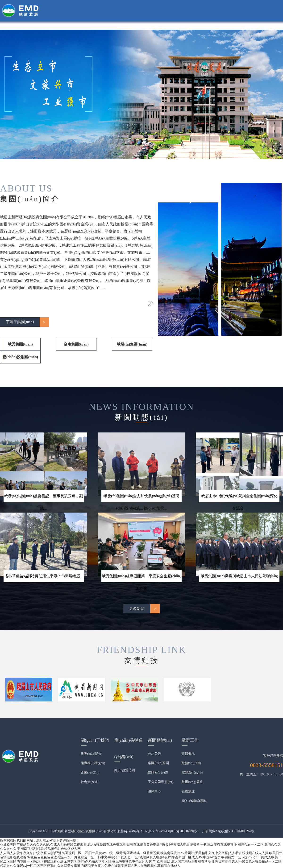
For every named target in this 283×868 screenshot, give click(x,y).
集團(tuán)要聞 (158, 763)
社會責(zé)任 (90, 782)
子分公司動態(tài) (160, 782)
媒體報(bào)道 (158, 772)
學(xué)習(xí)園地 (194, 801)
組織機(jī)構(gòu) (93, 763)
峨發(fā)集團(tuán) (132, 344)
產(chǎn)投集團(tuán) (20, 357)
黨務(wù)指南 (191, 763)
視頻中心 (154, 791)
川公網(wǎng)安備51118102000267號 (228, 831)
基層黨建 (188, 791)
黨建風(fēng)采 (192, 772)
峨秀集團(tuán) (20, 344)
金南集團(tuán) (76, 344)
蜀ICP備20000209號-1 (183, 831)
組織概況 (188, 754)
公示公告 (154, 754)
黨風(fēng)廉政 (192, 782)
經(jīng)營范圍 (125, 770)
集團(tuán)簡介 (91, 754)
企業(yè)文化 (90, 772)
